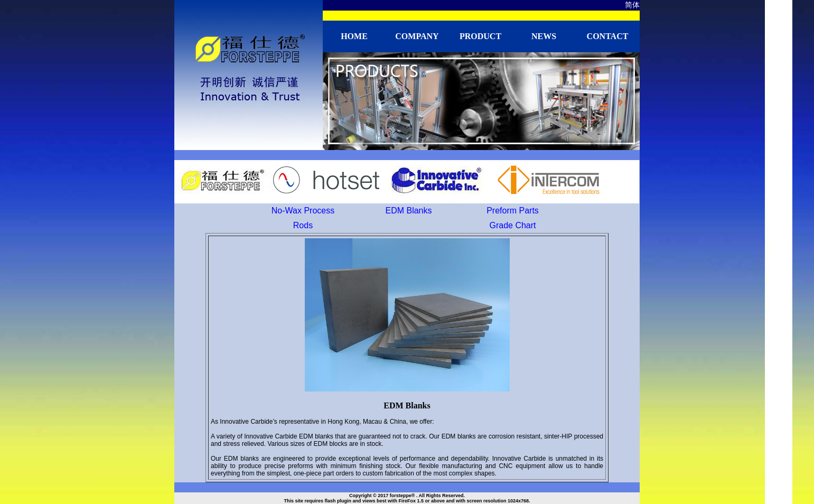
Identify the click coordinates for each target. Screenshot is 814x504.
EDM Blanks (408, 211)
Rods (303, 225)
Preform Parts (513, 211)
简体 (632, 5)
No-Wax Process (303, 211)
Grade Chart (512, 225)
